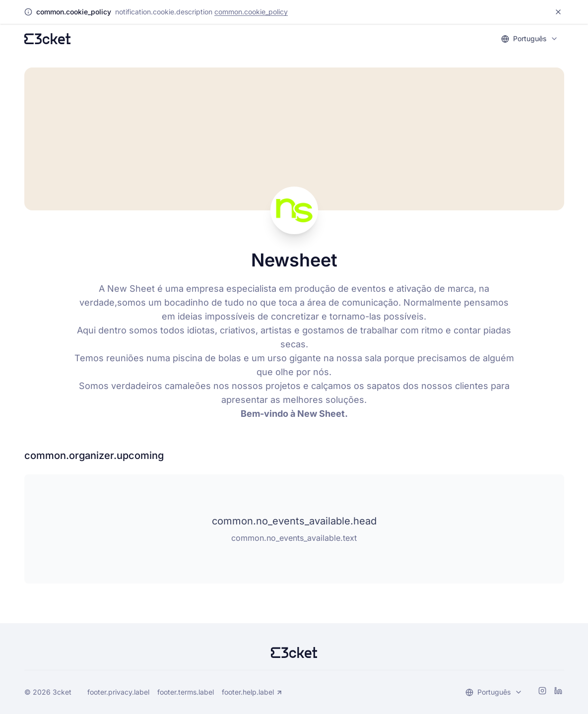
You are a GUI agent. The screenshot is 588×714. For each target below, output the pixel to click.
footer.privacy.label (118, 692)
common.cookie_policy (251, 12)
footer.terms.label (186, 692)
